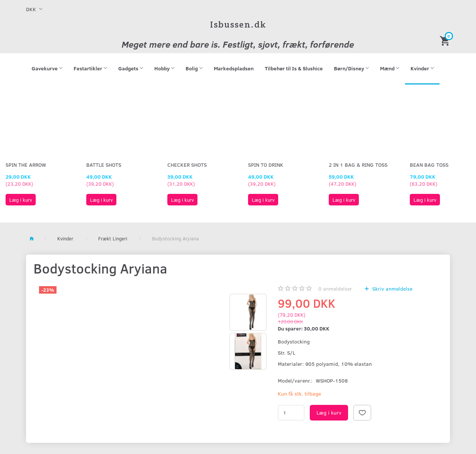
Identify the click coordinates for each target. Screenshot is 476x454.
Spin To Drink (266, 165)
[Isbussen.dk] (238, 24)
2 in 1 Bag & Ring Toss (358, 165)
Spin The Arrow (26, 165)
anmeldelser (335, 289)
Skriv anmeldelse (392, 289)
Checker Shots (187, 165)
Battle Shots (104, 165)
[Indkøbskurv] (446, 40)
